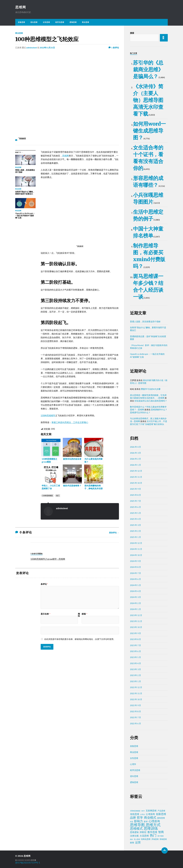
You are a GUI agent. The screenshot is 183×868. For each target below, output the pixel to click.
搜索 (132, 33)
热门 (58, 496)
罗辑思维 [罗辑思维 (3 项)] (155, 839)
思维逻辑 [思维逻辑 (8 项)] (134, 832)
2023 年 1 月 (135, 681)
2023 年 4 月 (135, 663)
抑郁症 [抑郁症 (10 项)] (143, 832)
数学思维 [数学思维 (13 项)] (152, 832)
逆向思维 (34, 22)
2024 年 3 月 (135, 597)
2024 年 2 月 (135, 603)
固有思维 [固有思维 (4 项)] (161, 818)
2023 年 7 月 (135, 645)
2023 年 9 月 (135, 633)
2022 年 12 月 (136, 687)
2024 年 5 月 (135, 585)
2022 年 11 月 (136, 693)
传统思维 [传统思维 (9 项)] (135, 814)
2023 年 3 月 (135, 669)
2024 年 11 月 (136, 549)
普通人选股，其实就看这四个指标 (145, 321)
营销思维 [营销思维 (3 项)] (163, 839)
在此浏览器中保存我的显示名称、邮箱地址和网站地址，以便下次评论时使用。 (80, 639)
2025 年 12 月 (136, 471)
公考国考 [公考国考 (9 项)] (150, 814)
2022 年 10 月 (136, 699)
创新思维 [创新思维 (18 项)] (161, 814)
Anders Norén (24, 860)
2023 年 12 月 (136, 615)
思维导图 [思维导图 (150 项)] (137, 825)
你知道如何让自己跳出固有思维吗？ (151, 401)
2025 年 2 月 (135, 531)
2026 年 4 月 (135, 447)
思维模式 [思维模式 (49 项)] (136, 829)
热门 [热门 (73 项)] (153, 835)
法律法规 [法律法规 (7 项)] (134, 836)
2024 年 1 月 (135, 609)
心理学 (133, 764)
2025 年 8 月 (135, 495)
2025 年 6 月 (135, 507)
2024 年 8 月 (135, 567)
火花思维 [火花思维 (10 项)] (144, 836)
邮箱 (85, 614)
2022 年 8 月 (135, 711)
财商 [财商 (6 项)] (132, 843)
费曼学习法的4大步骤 (151, 389)
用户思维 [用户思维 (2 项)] (161, 836)
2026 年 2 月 (135, 459)
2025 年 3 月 (135, 525)
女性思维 (46, 22)
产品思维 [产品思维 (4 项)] (161, 811)
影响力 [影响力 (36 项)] (138, 821)
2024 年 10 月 (136, 555)
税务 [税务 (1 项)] (131, 839)
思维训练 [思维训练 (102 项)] (151, 828)
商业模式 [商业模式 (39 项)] (150, 818)
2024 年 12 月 (136, 543)
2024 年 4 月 (135, 591)
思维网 (21, 7)
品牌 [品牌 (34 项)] (133, 818)
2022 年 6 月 (135, 723)
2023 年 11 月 (136, 621)
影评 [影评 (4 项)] (146, 821)
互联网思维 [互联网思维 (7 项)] (151, 811)
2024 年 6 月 (135, 579)
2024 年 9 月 (135, 561)
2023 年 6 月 (135, 651)
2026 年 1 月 (135, 465)
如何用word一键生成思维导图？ (149, 131)
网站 (79, 615)
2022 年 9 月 (135, 705)
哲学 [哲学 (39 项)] (140, 818)
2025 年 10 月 (136, 483)
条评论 (44, 584)
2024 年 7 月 (135, 573)
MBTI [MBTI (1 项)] (143, 811)
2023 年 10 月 (136, 627)
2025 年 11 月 (136, 477)
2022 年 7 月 (135, 717)
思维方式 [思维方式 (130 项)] (153, 825)
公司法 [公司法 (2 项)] (142, 814)
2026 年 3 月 (135, 453)
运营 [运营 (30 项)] (138, 842)
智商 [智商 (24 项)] (161, 832)
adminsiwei (32, 48)
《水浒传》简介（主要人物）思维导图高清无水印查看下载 (148, 100)
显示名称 (45, 614)
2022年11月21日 (47, 48)
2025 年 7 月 (135, 501)
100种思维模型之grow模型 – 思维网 (48, 559)
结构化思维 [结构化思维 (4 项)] (146, 839)
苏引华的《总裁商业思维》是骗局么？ (148, 70)
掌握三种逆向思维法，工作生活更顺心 (70, 422)
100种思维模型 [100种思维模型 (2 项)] (135, 811)
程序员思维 (60, 22)
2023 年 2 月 (135, 675)
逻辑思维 (73, 22)
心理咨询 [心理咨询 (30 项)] (154, 821)
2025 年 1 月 (135, 537)
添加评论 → (114, 533)
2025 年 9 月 (135, 489)
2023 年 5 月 (135, 657)
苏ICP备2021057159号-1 (28, 863)
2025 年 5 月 (135, 513)
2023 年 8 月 (135, 639)
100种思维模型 (48, 415)
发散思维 (21, 22)
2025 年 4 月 (135, 519)
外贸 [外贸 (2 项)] (132, 822)
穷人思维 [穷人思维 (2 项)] (137, 839)
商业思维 (86, 22)
